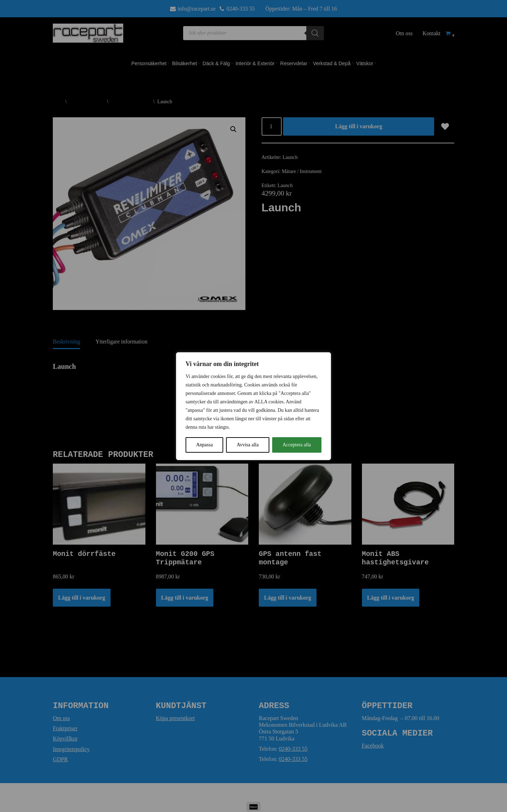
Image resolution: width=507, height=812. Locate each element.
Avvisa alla (248, 445)
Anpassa (204, 445)
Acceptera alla (297, 445)
